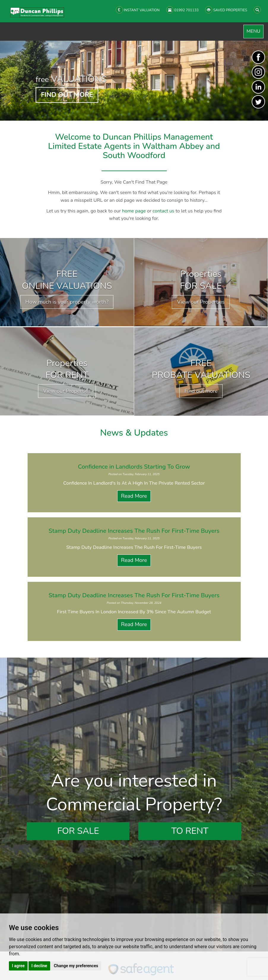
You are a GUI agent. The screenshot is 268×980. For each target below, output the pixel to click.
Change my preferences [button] (76, 966)
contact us (163, 211)
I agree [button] (18, 966)
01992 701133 (182, 10)
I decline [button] (39, 966)
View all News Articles (134, 651)
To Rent (190, 831)
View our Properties (201, 302)
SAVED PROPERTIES (226, 10)
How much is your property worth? (67, 302)
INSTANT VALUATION (138, 10)
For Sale (78, 831)
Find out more (201, 391)
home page (134, 211)
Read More (134, 496)
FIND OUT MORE (67, 95)
